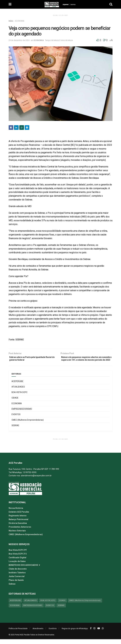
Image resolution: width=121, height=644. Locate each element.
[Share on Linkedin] (16, 128)
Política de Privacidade (18, 633)
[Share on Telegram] (27, 128)
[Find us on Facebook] (91, 633)
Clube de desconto (18, 574)
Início (11, 21)
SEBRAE (15, 430)
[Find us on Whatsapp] (103, 633)
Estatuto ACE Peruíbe (19, 516)
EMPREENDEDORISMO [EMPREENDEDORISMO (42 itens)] (33, 610)
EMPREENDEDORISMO (22, 414)
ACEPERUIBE (17, 386)
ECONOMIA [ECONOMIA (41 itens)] (15, 610)
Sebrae (12, 589)
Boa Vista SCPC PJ (18, 559)
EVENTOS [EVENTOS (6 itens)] (50, 610)
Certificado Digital (17, 562)
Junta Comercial (17, 581)
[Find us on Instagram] (94, 633)
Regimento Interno (18, 520)
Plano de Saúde (16, 585)
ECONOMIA (20, 21)
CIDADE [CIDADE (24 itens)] (62, 605)
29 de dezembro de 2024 (19, 40)
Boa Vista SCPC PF (18, 555)
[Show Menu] (10, 4)
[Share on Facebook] (11, 128)
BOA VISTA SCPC (19, 397)
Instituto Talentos (17, 577)
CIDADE (15, 403)
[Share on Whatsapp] (22, 128)
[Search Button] (111, 4)
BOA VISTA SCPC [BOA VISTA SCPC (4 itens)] (48, 605)
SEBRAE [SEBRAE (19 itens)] (61, 610)
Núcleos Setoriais (17, 535)
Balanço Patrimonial (18, 524)
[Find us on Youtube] (99, 633)
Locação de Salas (17, 566)
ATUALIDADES (18, 391)
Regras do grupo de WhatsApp (75, 633)
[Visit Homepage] (52, 4)
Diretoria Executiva (18, 528)
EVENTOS (16, 419)
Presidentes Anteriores (20, 532)
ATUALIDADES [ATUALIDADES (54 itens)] (31, 605)
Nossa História (16, 513)
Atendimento (38, 633)
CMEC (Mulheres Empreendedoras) (28, 425)
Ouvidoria (53, 633)
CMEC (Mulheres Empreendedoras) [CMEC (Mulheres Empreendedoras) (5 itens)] (85, 605)
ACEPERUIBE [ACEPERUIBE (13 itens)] (16, 605)
